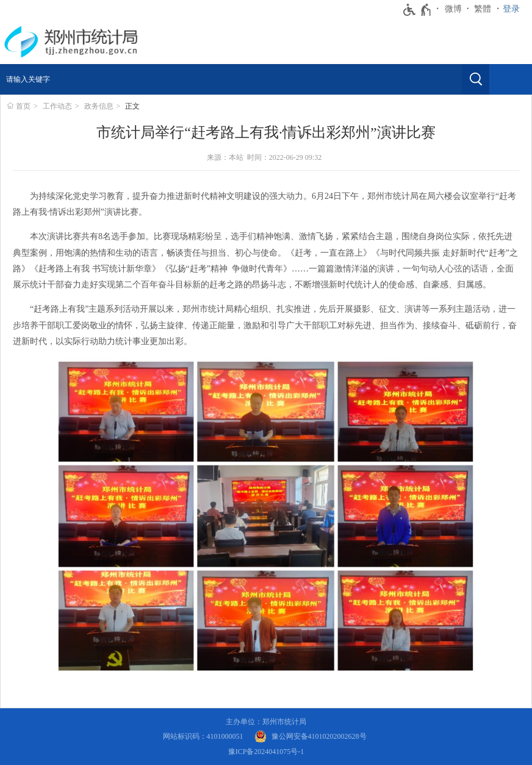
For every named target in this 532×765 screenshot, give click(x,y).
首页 (23, 106)
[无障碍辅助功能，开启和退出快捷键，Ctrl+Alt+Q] (418, 10)
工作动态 (57, 106)
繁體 (483, 9)
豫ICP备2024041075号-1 (266, 752)
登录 (511, 9)
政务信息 (99, 106)
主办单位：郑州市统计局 (266, 722)
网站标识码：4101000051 (203, 736)
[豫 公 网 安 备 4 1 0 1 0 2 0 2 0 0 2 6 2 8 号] (311, 737)
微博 (453, 9)
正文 (132, 106)
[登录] (514, 9)
